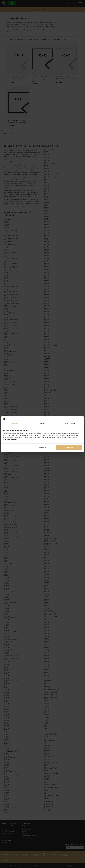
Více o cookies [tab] (70, 424)
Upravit (42, 448)
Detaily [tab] (42, 424)
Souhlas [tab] (15, 424)
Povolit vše (69, 448)
